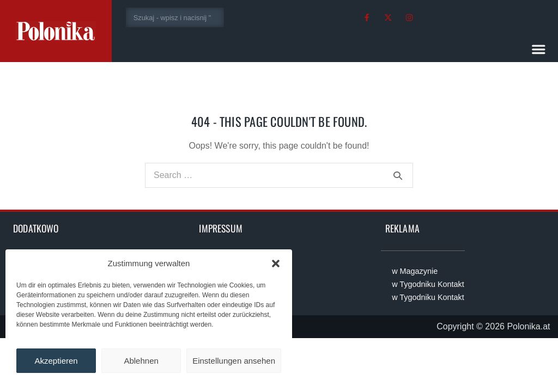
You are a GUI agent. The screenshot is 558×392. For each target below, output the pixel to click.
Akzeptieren (56, 361)
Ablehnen (141, 361)
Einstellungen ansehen (234, 361)
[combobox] (175, 17)
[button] (276, 264)
